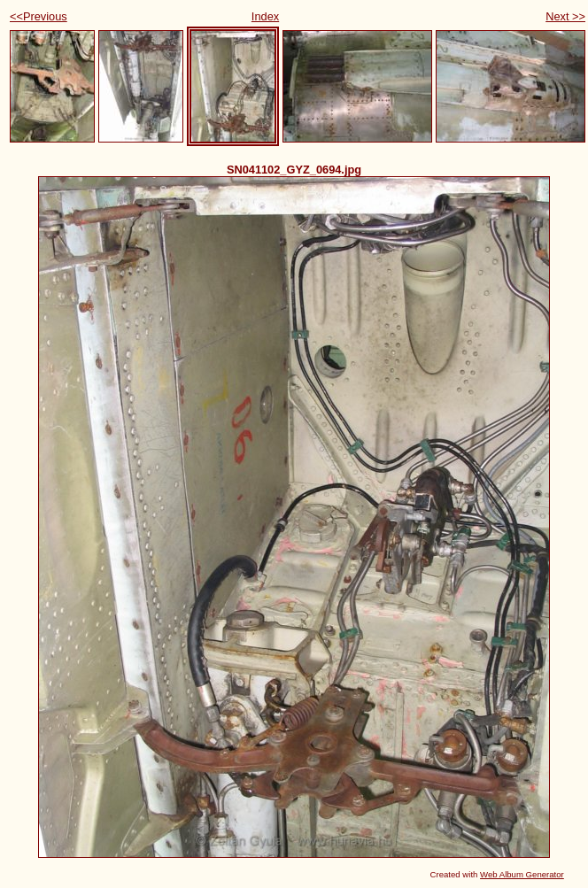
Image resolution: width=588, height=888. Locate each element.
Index (265, 16)
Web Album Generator (522, 874)
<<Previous (39, 16)
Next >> (565, 16)
